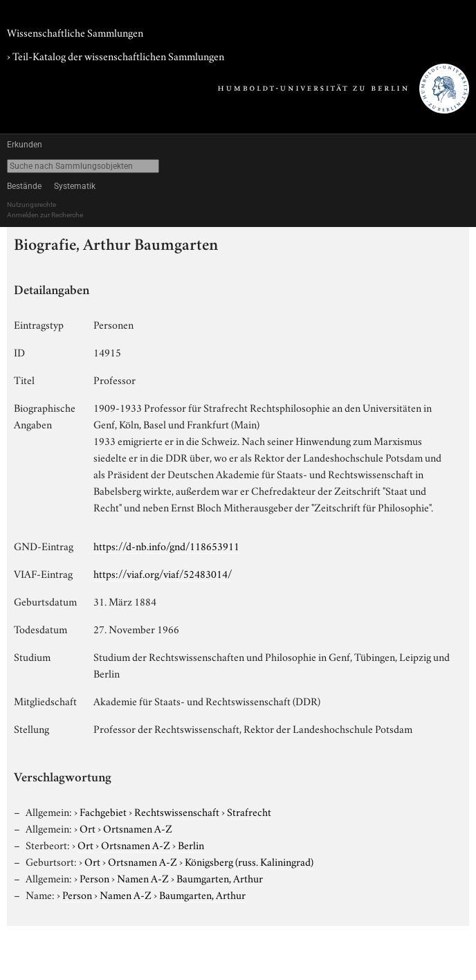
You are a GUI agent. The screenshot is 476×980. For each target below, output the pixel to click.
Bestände (24, 186)
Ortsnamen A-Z (138, 828)
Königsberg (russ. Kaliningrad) (249, 861)
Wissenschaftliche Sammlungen (75, 32)
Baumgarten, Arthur (220, 878)
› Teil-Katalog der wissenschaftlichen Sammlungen (116, 55)
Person (94, 878)
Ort (88, 828)
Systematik (75, 186)
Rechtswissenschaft (177, 811)
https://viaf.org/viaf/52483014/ (163, 573)
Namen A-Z (143, 878)
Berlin (191, 844)
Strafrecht (249, 811)
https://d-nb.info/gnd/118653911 (166, 545)
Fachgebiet (103, 811)
